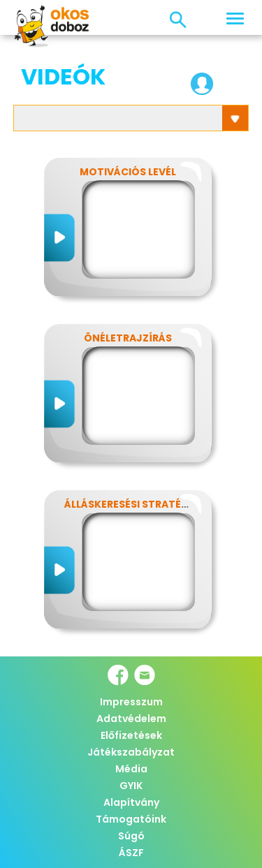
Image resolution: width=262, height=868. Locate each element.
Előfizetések (131, 735)
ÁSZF (131, 853)
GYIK (131, 786)
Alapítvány (131, 802)
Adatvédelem (131, 719)
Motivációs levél (128, 172)
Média (131, 769)
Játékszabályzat (131, 752)
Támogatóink (131, 819)
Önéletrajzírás (128, 338)
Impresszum (131, 702)
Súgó (131, 836)
